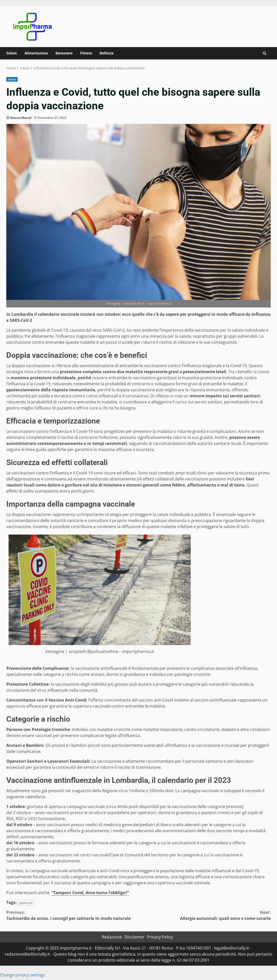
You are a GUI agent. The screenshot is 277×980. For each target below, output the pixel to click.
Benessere (64, 53)
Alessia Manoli (21, 118)
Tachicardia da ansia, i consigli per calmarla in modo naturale (72, 915)
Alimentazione (36, 53)
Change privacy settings (23, 975)
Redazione (112, 937)
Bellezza (107, 53)
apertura (26, 903)
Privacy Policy (160, 937)
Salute (12, 53)
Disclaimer (134, 937)
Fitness (86, 53)
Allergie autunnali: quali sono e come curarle (205, 915)
